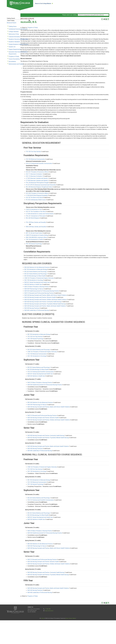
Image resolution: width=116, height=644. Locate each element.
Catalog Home (13, 28)
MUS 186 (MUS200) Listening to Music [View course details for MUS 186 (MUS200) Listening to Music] (54, 261)
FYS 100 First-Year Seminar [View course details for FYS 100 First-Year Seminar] (51, 175)
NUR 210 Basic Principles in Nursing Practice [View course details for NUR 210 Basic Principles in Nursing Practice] (55, 310)
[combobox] (93, 16)
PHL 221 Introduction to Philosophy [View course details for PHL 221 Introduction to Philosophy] (54, 240)
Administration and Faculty (16, 64)
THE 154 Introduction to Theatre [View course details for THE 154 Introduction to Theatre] (52, 263)
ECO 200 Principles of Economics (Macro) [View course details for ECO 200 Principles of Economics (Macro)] (55, 217)
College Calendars (14, 33)
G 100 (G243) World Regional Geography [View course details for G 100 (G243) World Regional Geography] (55, 219)
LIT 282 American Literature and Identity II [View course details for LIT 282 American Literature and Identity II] (55, 204)
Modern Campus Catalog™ (71, 642)
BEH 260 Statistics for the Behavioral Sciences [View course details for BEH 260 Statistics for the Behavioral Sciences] (55, 291)
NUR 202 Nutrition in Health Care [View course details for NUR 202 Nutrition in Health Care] (51, 308)
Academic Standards (14, 43)
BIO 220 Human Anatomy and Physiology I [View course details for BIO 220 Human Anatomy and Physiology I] (54, 295)
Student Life (12, 48)
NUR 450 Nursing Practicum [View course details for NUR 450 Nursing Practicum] (50, 332)
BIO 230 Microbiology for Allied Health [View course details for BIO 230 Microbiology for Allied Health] (53, 300)
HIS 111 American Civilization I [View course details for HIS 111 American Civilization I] (52, 198)
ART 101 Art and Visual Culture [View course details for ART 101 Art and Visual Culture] (52, 257)
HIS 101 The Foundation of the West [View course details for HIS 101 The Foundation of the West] (54, 235)
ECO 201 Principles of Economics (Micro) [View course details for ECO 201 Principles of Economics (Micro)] (55, 196)
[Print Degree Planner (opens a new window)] (102, 21)
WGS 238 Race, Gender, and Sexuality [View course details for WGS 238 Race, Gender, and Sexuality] (54, 250)
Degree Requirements (15, 51)
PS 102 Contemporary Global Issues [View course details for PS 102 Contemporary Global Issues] (54, 223)
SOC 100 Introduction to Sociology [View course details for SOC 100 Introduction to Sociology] (52, 304)
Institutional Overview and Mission (18, 30)
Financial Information (14, 38)
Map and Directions (49, 634)
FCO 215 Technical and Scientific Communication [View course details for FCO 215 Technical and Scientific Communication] (57, 187)
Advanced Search (12, 24)
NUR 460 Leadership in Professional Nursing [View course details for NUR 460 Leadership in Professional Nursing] (54, 334)
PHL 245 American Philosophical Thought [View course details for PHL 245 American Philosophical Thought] (55, 206)
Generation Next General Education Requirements (22, 53)
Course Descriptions (14, 58)
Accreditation (12, 61)
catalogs (43, 642)
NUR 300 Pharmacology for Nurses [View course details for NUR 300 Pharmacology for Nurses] (52, 312)
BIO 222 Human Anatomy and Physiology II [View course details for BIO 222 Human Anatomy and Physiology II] (54, 297)
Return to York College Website (46, 4)
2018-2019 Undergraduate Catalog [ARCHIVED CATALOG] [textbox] (91, 16)
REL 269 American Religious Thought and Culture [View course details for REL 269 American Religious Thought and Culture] (57, 211)
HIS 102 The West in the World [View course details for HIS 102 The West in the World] (52, 221)
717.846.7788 (48, 633)
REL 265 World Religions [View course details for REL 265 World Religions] (51, 242)
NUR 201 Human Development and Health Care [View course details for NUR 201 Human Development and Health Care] (55, 306)
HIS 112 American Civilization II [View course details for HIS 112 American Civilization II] (52, 200)
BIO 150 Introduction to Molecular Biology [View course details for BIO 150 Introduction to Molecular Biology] (54, 293)
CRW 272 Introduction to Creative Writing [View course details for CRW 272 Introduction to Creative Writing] (55, 259)
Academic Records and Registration (18, 41)
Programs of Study (14, 56)
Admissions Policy (14, 36)
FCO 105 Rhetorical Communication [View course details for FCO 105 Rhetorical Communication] (53, 183)
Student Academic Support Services (19, 46)
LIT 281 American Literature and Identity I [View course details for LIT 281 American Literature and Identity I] (55, 202)
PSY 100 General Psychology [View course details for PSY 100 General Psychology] (52, 267)
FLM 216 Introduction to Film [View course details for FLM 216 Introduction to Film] (52, 233)
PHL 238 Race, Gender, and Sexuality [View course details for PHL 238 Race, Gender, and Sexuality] (54, 246)
